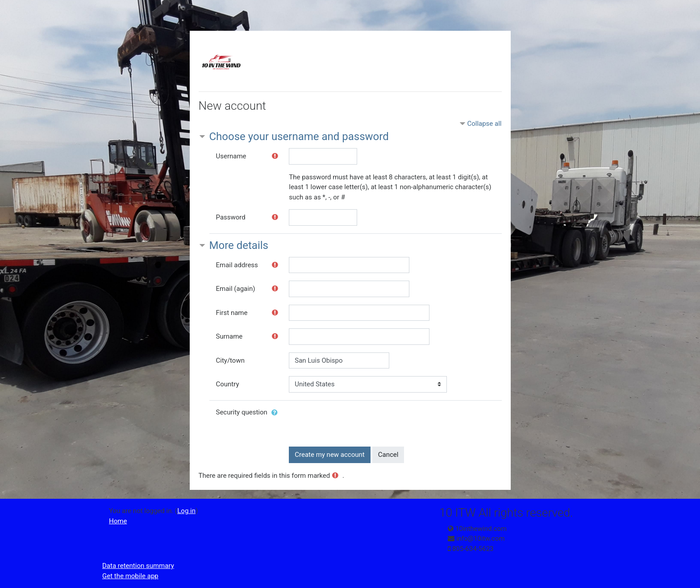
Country (228, 384)
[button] (276, 413)
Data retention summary (138, 566)
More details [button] (239, 245)
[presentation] (357, 422)
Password (231, 217)
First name (232, 313)
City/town (230, 360)
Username (231, 156)
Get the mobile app (130, 576)
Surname (229, 336)
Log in (186, 511)
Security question (242, 412)
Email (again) (236, 289)
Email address (237, 265)
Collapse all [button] (484, 124)
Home (118, 521)
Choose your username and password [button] (299, 137)
